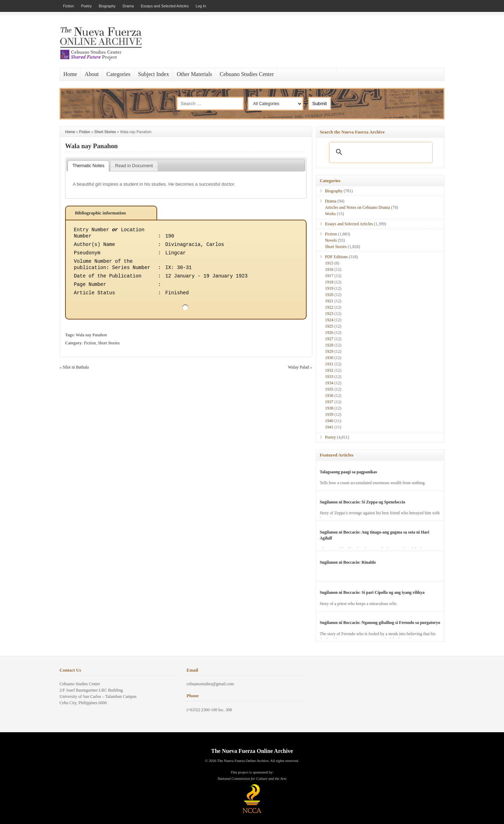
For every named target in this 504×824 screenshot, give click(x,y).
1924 (329, 320)
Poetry (86, 6)
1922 (329, 307)
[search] (380, 152)
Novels (331, 240)
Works (330, 214)
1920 (329, 295)
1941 (329, 427)
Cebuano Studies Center (247, 74)
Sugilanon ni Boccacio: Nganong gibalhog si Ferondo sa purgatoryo (380, 623)
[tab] (88, 166)
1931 (329, 364)
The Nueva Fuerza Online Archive (252, 751)
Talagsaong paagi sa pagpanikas (348, 472)
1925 (329, 326)
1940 (329, 421)
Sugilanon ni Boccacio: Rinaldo (348, 562)
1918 (329, 282)
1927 (329, 339)
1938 (329, 408)
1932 (329, 370)
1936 (329, 396)
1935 (329, 389)
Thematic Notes (88, 166)
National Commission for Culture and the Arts (252, 779)
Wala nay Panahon (91, 146)
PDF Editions (336, 257)
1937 (329, 402)
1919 (329, 288)
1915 (329, 263)
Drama (128, 6)
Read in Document (134, 166)
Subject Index (154, 74)
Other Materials (194, 74)
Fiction (68, 6)
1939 (329, 414)
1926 (329, 332)
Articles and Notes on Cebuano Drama (357, 207)
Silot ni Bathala (76, 367)
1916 (329, 269)
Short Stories (105, 132)
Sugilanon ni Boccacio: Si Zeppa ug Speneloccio (362, 502)
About (92, 74)
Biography (107, 6)
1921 (329, 301)
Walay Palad (299, 367)
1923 (329, 314)
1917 (329, 276)
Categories (118, 74)
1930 (329, 358)
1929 (329, 351)
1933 (329, 377)
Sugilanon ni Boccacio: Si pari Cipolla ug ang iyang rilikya (372, 592)
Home (70, 74)
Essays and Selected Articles (165, 6)
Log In (201, 6)
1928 (329, 345)
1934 (329, 383)
